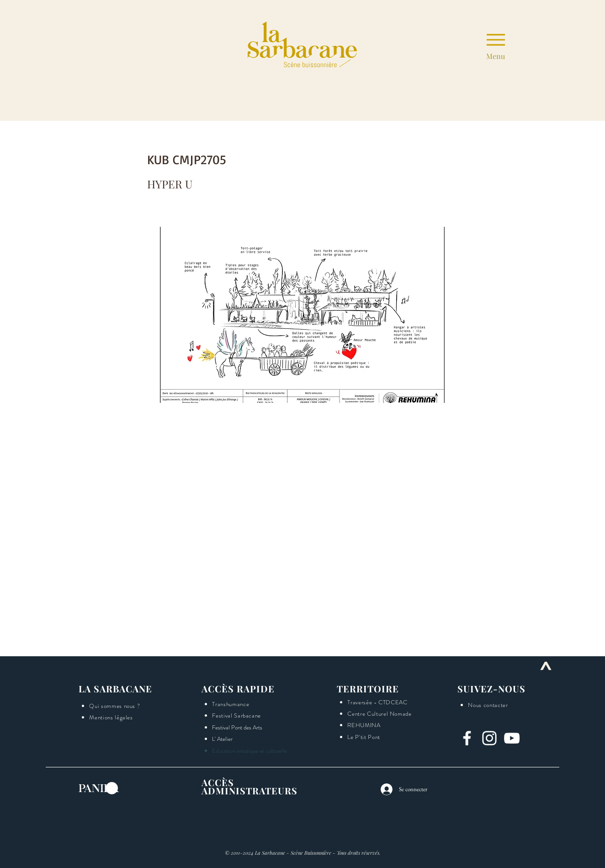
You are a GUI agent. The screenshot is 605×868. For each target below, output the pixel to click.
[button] (596, 366)
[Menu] (496, 44)
